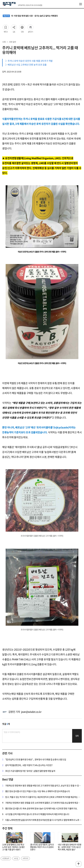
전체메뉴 (81, 4)
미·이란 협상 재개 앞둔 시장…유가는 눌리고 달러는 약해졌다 (30, 16)
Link (14, 26)
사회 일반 (12, 42)
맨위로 (79, 864)
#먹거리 (25, 858)
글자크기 (30, 26)
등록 (77, 736)
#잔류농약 (6, 858)
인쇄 (22, 26)
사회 (4, 42)
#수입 (16, 858)
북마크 (6, 26)
